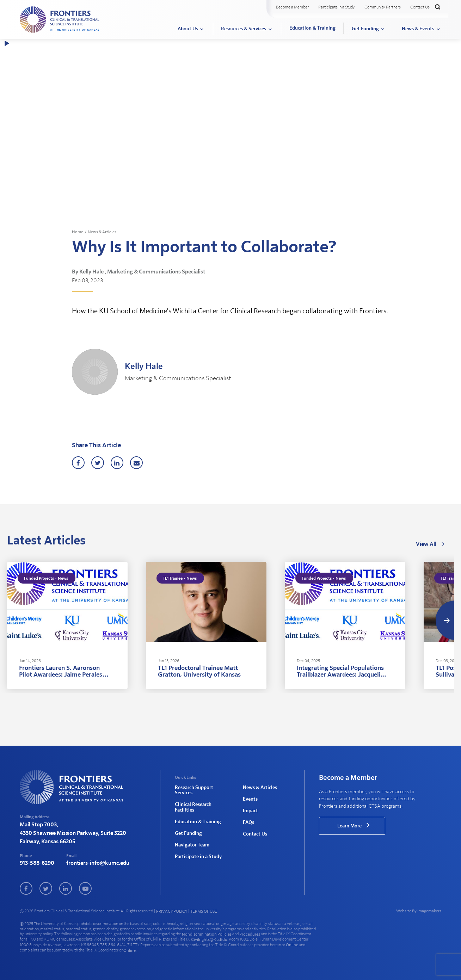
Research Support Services (194, 790)
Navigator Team (192, 844)
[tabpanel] (67, 626)
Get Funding (365, 29)
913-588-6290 (37, 863)
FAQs (248, 822)
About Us (188, 29)
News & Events (418, 29)
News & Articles (102, 232)
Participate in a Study (337, 7)
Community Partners (383, 7)
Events (250, 799)
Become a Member (292, 7)
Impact (250, 810)
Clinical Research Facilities (193, 807)
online (292, 945)
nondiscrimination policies (207, 934)
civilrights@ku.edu (209, 939)
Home (78, 232)
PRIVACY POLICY (172, 911)
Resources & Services (244, 29)
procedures (250, 934)
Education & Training (312, 28)
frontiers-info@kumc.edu (98, 863)
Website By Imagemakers (419, 911)
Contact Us (420, 7)
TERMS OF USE (204, 911)
